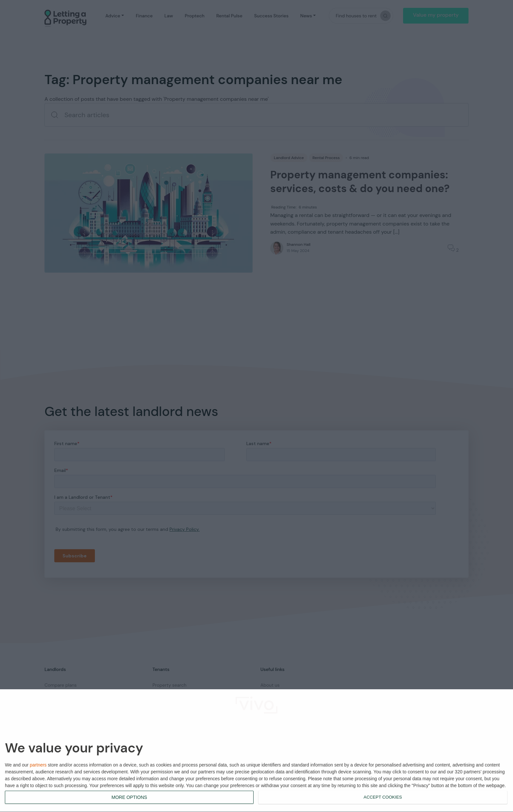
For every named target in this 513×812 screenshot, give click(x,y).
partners (38, 765)
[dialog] (256, 751)
